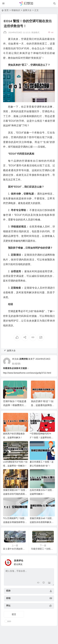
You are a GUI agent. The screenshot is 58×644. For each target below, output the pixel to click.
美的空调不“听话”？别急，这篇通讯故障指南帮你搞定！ (43, 405)
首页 (6, 10)
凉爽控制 (24, 359)
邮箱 (8, 598)
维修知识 (16, 10)
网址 (8, 606)
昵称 (8, 591)
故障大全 (27, 10)
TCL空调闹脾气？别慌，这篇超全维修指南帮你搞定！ (15, 522)
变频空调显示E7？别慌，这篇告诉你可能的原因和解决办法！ (15, 494)
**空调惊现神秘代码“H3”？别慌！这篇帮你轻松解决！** (41, 437)
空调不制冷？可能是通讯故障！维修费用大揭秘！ (15, 405)
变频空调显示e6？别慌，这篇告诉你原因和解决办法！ (42, 522)
